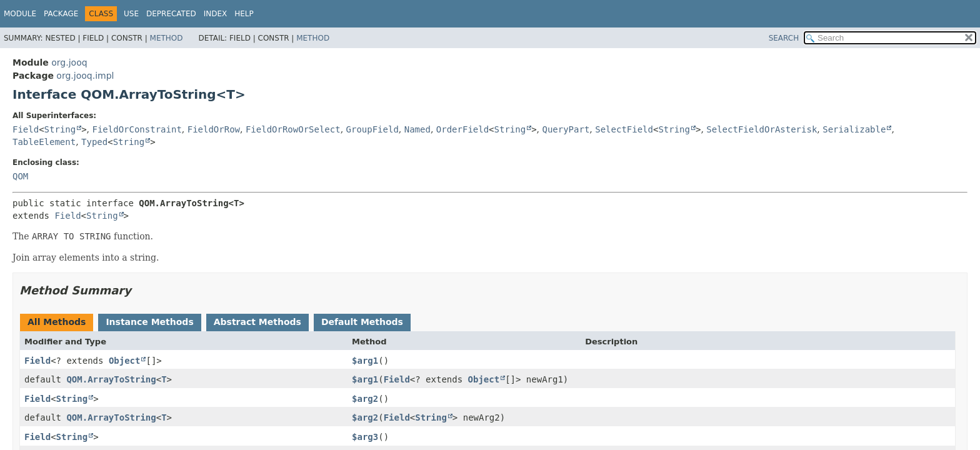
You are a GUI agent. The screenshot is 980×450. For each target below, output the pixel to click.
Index (216, 14)
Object (125, 361)
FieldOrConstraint (137, 129)
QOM (20, 176)
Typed (94, 142)
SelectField (624, 129)
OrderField (462, 129)
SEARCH (784, 38)
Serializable (854, 129)
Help (244, 14)
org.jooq (69, 62)
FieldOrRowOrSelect (293, 129)
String (60, 129)
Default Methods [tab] (362, 322)
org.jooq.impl (85, 76)
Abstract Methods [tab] (257, 322)
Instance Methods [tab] (149, 322)
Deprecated (171, 14)
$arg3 (365, 437)
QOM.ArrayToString (111, 379)
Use (131, 14)
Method (167, 38)
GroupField (372, 129)
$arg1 (365, 361)
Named (417, 129)
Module (20, 14)
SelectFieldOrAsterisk (762, 129)
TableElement (44, 142)
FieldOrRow (214, 129)
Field (26, 129)
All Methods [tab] (57, 322)
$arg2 (365, 399)
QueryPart (566, 129)
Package (61, 14)
